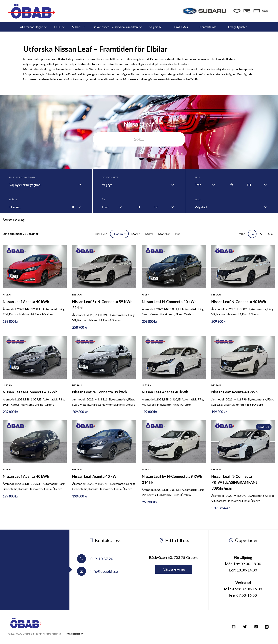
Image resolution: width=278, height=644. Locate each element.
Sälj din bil (156, 27)
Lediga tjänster (237, 27)
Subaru (77, 27)
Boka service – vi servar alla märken (115, 27)
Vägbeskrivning (174, 569)
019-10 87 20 (95, 559)
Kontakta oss (208, 27)
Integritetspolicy (75, 634)
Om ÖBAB (181, 27)
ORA (57, 27)
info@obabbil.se (97, 571)
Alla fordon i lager (31, 27)
